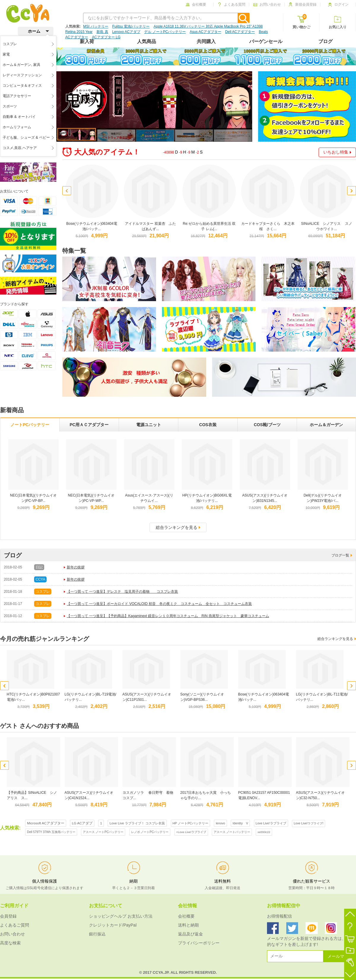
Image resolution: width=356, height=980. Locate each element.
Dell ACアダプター (240, 32)
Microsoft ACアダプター (46, 823)
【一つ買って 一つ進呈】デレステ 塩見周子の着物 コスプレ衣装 (122, 592)
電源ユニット (149, 425)
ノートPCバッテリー (30, 425)
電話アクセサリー (17, 96)
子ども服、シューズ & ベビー (26, 137)
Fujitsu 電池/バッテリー (131, 26)
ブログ (325, 41)
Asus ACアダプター (206, 32)
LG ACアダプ (82, 823)
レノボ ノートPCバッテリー (150, 832)
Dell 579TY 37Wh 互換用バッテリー (51, 832)
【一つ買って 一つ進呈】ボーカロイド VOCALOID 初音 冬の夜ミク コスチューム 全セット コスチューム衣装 (159, 604)
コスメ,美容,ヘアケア (20, 148)
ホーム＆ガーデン (326, 425)
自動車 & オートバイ (19, 117)
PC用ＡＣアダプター (89, 425)
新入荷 (87, 41)
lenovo (220, 823)
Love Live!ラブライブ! (309, 823)
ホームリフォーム (17, 127)
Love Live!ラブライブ (271, 823)
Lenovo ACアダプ (126, 32)
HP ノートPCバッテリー (191, 823)
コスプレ (10, 44)
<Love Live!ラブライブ (191, 832)
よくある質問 (231, 4)
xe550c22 (264, 832)
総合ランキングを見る (178, 527)
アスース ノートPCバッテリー (103, 832)
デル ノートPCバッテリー (165, 32)
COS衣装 (208, 425)
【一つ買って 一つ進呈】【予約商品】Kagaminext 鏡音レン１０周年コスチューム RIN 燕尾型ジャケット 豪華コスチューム (168, 616)
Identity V (240, 823)
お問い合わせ (267, 4)
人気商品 (147, 41)
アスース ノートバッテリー (232, 832)
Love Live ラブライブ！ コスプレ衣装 (137, 823)
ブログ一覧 (342, 555)
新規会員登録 (303, 4)
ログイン (338, 4)
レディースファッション (22, 75)
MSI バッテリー (96, 26)
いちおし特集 (337, 152)
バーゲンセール (266, 41)
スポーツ (10, 106)
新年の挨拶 (76, 567)
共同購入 (206, 41)
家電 (6, 54)
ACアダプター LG (106, 37)
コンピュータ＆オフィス (22, 86)
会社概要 (196, 4)
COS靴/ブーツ (267, 425)
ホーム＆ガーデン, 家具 (22, 65)
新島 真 (102, 32)
